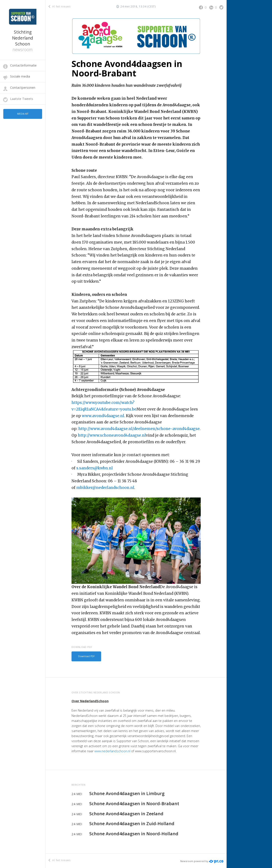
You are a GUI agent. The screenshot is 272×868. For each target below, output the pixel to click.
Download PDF (85, 656)
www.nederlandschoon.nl (112, 750)
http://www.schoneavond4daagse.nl (112, 435)
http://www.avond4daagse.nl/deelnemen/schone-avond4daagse (139, 429)
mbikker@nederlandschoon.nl (105, 488)
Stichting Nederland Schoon (23, 41)
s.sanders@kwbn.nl (95, 468)
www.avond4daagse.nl (103, 416)
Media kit (23, 113)
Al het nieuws (60, 6)
